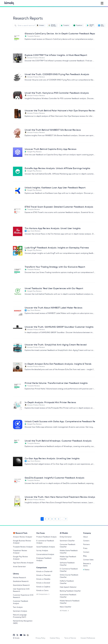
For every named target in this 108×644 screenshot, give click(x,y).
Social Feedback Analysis (46, 547)
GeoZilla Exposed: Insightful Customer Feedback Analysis (54, 478)
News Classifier (66, 607)
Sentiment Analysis (20, 612)
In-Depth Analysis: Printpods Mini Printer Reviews (50, 403)
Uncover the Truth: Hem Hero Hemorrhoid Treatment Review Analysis (60, 497)
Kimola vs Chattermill (44, 572)
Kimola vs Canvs (42, 591)
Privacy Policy (40, 638)
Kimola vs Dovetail (43, 583)
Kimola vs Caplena (43, 587)
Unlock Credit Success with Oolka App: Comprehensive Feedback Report (60, 422)
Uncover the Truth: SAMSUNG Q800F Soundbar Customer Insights (59, 327)
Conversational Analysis (45, 555)
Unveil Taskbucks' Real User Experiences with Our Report (54, 289)
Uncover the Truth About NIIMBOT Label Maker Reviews (53, 308)
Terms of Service (70, 638)
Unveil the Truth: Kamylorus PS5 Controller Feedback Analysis (57, 93)
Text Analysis (18, 608)
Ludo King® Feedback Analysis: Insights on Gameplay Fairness (57, 248)
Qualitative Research (21, 582)
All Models (64, 611)
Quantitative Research (21, 586)
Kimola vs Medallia (43, 580)
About (85, 537)
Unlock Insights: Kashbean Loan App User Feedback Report (55, 188)
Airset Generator (19, 567)
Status (86, 570)
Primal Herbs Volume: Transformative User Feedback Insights (56, 383)
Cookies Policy (55, 638)
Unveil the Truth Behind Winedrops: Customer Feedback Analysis (58, 441)
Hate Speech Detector (68, 588)
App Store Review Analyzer (23, 563)
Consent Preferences (88, 638)
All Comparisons (43, 595)
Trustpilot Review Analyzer (23, 547)
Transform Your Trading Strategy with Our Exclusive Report (55, 267)
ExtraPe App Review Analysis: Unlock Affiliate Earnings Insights (57, 168)
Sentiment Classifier (67, 541)
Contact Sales (88, 560)
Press (85, 549)
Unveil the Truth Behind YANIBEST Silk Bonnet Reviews (53, 130)
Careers (86, 541)
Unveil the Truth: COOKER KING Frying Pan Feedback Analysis (57, 74)
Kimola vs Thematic (44, 576)
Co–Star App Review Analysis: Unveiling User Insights (52, 459)
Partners (86, 545)
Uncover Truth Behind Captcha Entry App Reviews (50, 149)
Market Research (19, 578)
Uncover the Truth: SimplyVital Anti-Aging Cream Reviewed (56, 345)
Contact (86, 553)
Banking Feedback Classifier (70, 591)
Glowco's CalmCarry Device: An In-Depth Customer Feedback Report (60, 34)
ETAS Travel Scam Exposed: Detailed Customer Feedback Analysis (59, 207)
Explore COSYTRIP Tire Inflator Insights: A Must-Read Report (56, 55)
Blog (85, 556)
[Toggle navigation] (102, 3)
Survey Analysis (42, 551)
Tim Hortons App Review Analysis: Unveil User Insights (53, 229)
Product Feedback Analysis (46, 537)
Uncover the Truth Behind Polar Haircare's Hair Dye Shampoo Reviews (60, 111)
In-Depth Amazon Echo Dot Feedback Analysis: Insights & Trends (58, 364)
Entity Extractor (66, 537)
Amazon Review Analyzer (23, 537)
